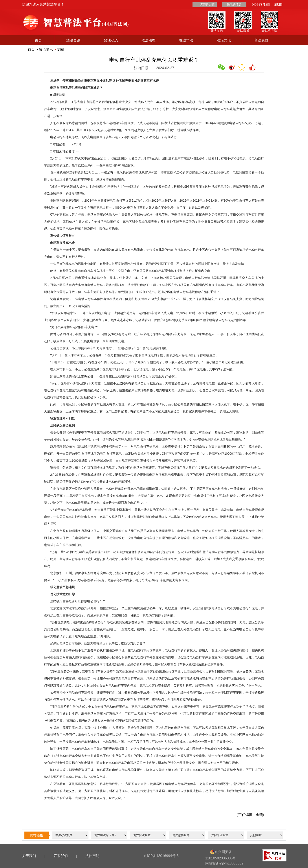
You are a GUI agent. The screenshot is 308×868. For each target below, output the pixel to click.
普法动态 (111, 40)
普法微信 (217, 31)
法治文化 (224, 40)
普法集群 (261, 40)
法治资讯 (73, 40)
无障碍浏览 (207, 5)
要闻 (60, 50)
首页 (38, 40)
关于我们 (29, 856)
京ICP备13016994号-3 (161, 856)
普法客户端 (269, 31)
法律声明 (92, 856)
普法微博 (243, 31)
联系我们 (61, 856)
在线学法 (186, 40)
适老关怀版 (234, 5)
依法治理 (148, 40)
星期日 (278, 5)
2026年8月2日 (261, 5)
